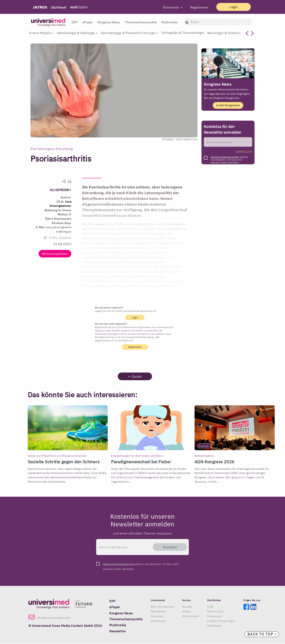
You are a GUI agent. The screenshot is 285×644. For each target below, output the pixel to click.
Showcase (157, 616)
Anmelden (168, 547)
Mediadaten (158, 612)
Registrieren (196, 7)
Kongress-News (109, 22)
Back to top (262, 634)
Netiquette (214, 626)
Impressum (215, 616)
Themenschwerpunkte (141, 22)
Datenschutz (215, 612)
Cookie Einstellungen (221, 621)
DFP (75, 22)
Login (232, 7)
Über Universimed (162, 607)
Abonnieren (158, 621)
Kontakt (187, 607)
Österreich (168, 7)
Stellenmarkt (191, 616)
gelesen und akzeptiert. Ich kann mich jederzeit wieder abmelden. (229, 158)
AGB (210, 607)
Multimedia (170, 22)
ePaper (88, 22)
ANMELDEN (244, 152)
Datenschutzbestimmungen (225, 157)
